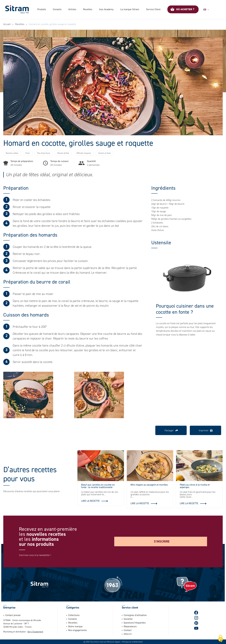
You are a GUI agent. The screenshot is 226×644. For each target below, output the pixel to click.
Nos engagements (77, 630)
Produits (42, 9)
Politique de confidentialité (132, 642)
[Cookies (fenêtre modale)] (221, 639)
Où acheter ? (185, 9)
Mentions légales (114, 642)
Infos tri (128, 634)
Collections (74, 615)
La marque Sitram (130, 9)
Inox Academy (106, 9)
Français (210, 10)
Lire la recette (90, 501)
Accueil (7, 24)
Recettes (88, 9)
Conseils (57, 9)
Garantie (128, 619)
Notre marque (75, 626)
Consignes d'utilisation (135, 615)
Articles (72, 9)
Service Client (153, 9)
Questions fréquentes (135, 622)
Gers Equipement (35, 631)
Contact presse (13, 615)
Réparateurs (130, 626)
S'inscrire (162, 541)
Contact (128, 630)
